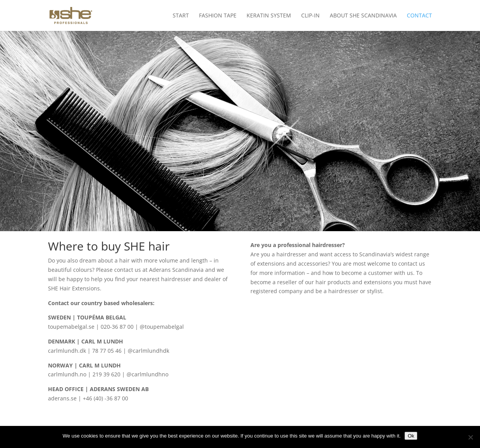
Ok (411, 436)
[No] (470, 437)
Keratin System (269, 16)
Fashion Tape (218, 16)
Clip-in (310, 16)
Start (181, 16)
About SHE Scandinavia (363, 16)
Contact (419, 16)
